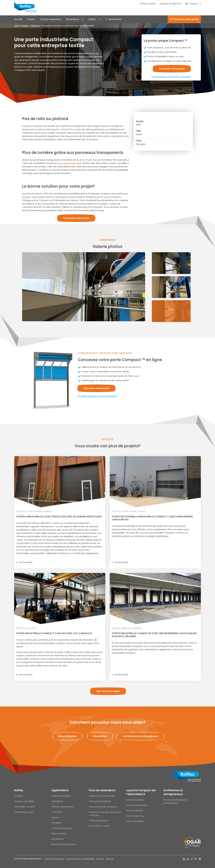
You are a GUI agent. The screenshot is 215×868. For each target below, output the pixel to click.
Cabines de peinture (62, 807)
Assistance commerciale (102, 796)
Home (17, 26)
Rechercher (115, 19)
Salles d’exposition (61, 796)
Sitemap (110, 859)
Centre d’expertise (50, 19)
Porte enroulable (135, 800)
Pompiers (56, 823)
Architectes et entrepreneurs (173, 792)
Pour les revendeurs (102, 790)
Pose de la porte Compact (103, 807)
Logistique (35, 26)
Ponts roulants (59, 834)
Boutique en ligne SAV (171, 4)
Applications (60, 790)
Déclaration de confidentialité (80, 859)
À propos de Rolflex (24, 801)
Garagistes (57, 801)
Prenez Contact (148, 4)
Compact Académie (100, 801)
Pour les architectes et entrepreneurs (175, 801)
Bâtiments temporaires (64, 844)
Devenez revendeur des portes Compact (105, 814)
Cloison (55, 817)
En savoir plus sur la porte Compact (171, 77)
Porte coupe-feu (135, 816)
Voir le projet (26, 562)
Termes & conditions (54, 859)
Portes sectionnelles (137, 805)
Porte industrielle (135, 821)
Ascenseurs (57, 839)
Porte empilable (135, 811)
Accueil (18, 19)
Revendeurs (73, 19)
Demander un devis (25, 807)
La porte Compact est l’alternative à (141, 792)
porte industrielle (66, 163)
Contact (19, 796)
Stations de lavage (62, 828)
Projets (31, 19)
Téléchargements (24, 812)
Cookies (100, 859)
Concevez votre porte (184, 19)
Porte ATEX (57, 812)
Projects (25, 26)
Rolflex (92, 19)
